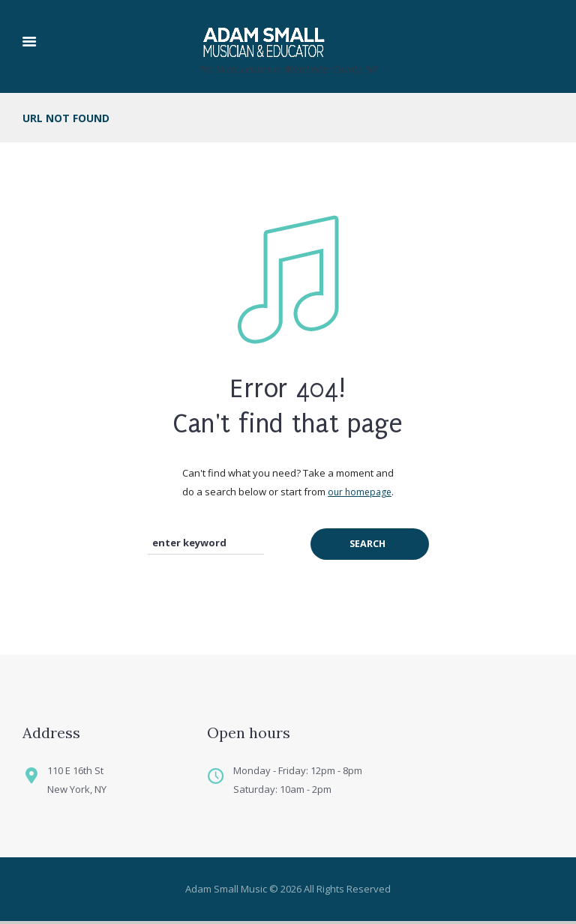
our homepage (360, 492)
